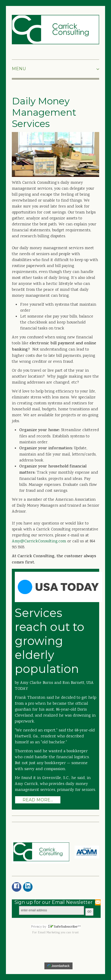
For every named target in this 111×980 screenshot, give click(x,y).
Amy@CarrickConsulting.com (40, 541)
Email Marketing (49, 933)
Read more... (38, 800)
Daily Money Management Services (44, 112)
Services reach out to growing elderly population (50, 641)
